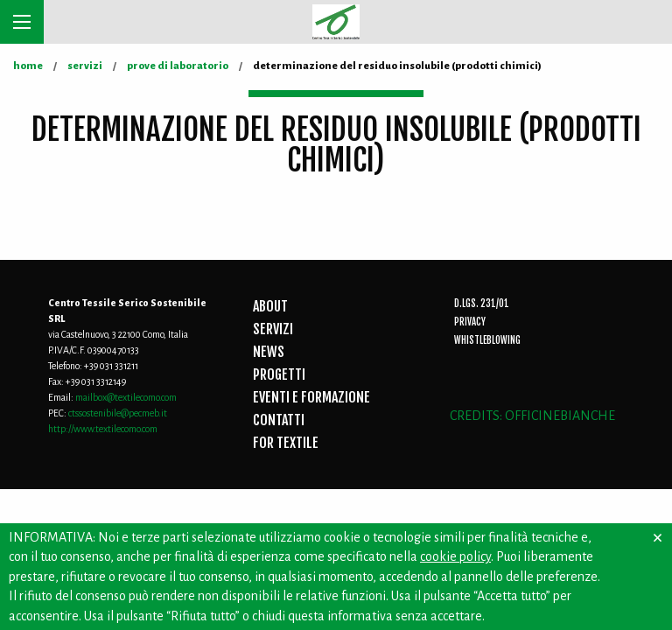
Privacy (470, 322)
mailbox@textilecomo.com (126, 397)
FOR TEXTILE (286, 443)
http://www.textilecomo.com (103, 429)
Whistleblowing (487, 340)
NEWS (269, 352)
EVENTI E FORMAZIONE (311, 397)
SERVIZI (273, 329)
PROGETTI (279, 374)
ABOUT (270, 306)
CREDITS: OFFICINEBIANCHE (532, 416)
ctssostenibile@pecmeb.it (118, 413)
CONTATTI (279, 420)
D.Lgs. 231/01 (482, 304)
